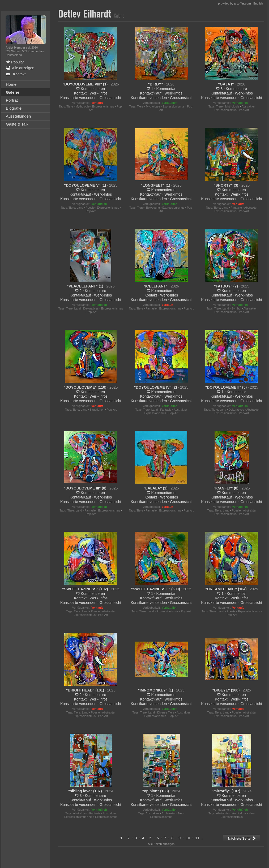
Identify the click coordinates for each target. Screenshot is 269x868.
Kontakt (80, 93)
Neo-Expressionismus (103, 817)
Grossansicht (110, 98)
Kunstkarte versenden (78, 98)
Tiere (70, 106)
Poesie (90, 208)
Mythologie (82, 106)
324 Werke (13, 51)
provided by (234, 3)
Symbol (236, 308)
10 (188, 838)
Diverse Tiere (166, 712)
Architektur (169, 813)
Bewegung (153, 208)
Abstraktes (80, 813)
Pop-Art (244, 110)
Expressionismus (103, 106)
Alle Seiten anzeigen (161, 844)
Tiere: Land (76, 208)
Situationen (97, 410)
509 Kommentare (33, 51)
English (258, 3)
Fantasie (236, 208)
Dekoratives (91, 308)
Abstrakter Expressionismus (235, 108)
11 (197, 838)
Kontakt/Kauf (151, 93)
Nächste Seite (242, 838)
